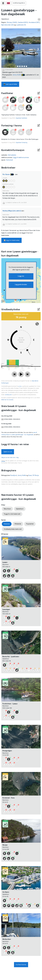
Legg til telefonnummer (21, 157)
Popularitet (30, 524)
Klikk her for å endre (7, 400)
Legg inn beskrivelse (11, 240)
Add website (12, 155)
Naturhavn (7, 509)
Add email (9, 160)
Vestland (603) (23, 22)
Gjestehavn (20, 509)
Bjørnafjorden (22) (7, 25)
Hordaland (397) (34, 22)
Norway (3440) (12, 22)
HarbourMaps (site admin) (12, 211)
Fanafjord (14, 475)
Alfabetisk (18, 524)
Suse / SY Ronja (34, 475)
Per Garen (6, 174)
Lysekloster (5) (21, 25)
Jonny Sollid (17, 75)
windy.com (8, 395)
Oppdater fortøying (21, 143)
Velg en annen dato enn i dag (10, 458)
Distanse (7, 524)
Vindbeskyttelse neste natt (13, 529)
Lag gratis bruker (21, 284)
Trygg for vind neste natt (12, 514)
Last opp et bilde (10, 84)
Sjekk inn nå (8, 452)
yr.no (20, 386)
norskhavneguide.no (19, 3)
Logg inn (21, 276)
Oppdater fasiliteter (21, 118)
